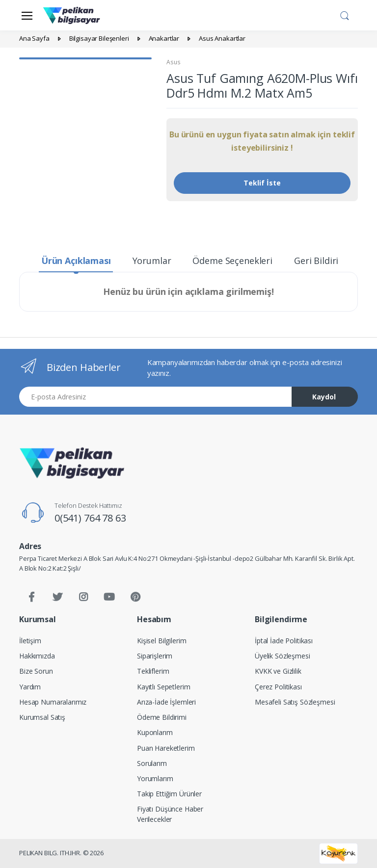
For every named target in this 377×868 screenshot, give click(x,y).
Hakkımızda (37, 656)
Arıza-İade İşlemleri (166, 702)
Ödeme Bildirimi (162, 717)
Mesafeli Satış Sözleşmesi (295, 702)
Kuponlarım (155, 732)
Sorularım (152, 763)
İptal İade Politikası (284, 641)
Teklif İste (262, 183)
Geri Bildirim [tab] (320, 261)
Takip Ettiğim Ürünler (169, 794)
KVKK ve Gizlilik (278, 671)
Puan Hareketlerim (166, 748)
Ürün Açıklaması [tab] (76, 261)
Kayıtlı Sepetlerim (163, 687)
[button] (345, 14)
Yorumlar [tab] (152, 261)
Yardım (30, 687)
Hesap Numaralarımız (53, 702)
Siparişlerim (155, 656)
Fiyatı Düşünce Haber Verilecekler (170, 814)
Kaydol (324, 397)
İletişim (30, 641)
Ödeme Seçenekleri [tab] (232, 261)
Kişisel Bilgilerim (162, 641)
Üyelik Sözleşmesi (283, 656)
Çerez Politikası (278, 687)
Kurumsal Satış (42, 717)
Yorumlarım (155, 778)
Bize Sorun (36, 671)
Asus (173, 62)
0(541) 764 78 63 (90, 518)
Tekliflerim (153, 671)
